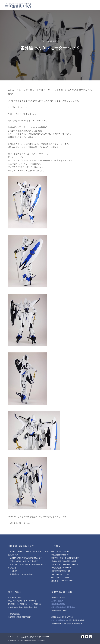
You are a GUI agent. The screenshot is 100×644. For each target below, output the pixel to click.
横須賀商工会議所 (58, 604)
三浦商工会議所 (57, 601)
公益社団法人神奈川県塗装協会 (63, 607)
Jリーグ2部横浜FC (58, 620)
